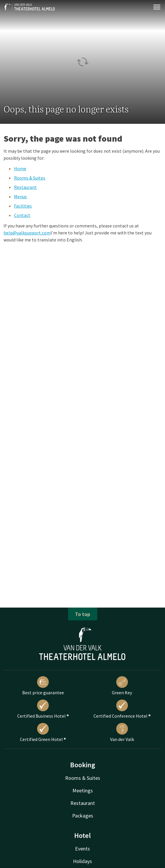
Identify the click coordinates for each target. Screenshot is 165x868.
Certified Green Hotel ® (43, 733)
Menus (20, 196)
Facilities (23, 206)
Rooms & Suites (30, 178)
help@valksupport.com (27, 233)
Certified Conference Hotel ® (122, 709)
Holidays (82, 861)
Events (82, 849)
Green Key (122, 686)
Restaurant (25, 187)
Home (20, 168)
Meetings (83, 790)
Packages (83, 816)
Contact (22, 215)
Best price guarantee (43, 686)
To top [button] (83, 614)
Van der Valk (122, 733)
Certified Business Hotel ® (43, 709)
